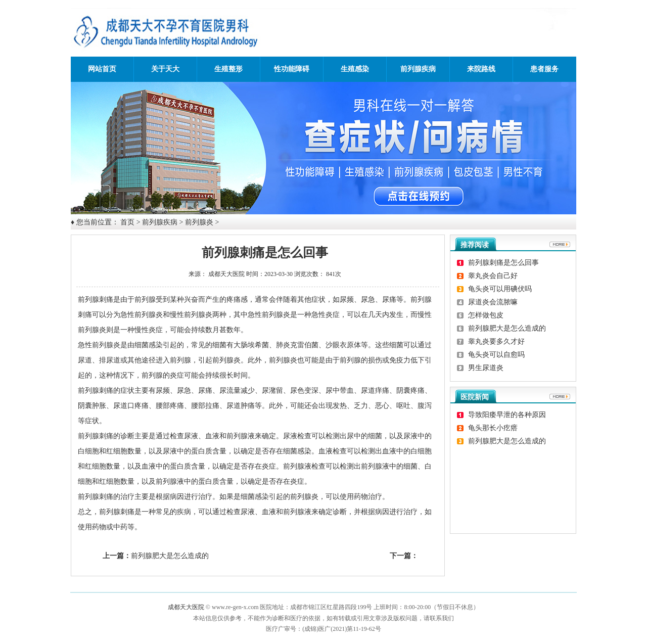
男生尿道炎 (486, 368)
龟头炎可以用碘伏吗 (500, 289)
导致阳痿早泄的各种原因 (507, 415)
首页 (127, 222)
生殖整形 (228, 69)
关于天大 (165, 69)
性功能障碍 (292, 69)
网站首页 (102, 69)
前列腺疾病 (418, 69)
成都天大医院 (226, 274)
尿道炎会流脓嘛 (493, 302)
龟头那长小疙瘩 (493, 428)
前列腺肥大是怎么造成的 (170, 556)
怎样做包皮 (486, 315)
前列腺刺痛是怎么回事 (503, 263)
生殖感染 (355, 69)
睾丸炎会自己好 (493, 276)
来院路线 (481, 69)
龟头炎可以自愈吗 (496, 355)
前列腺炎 (199, 222)
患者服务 (544, 69)
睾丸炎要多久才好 (496, 341)
